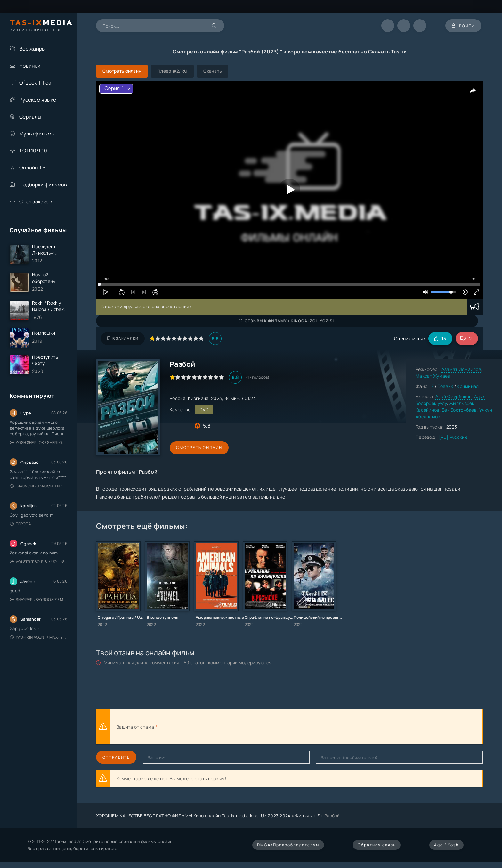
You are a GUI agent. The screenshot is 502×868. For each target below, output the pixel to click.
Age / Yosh (446, 845)
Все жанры (32, 49)
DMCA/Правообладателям (288, 845)
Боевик (445, 386)
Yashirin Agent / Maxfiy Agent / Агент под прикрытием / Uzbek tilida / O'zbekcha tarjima (39, 637)
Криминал (468, 386)
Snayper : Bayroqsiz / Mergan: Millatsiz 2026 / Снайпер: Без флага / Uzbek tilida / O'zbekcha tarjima (39, 599)
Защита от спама (135, 727)
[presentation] (229, 727)
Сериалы (30, 117)
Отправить (116, 757)
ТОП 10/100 (33, 151)
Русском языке (38, 100)
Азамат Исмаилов (461, 369)
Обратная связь (377, 845)
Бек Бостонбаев (459, 410)
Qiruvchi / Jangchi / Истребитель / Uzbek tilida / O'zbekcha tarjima (39, 486)
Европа (20, 524)
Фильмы (304, 816)
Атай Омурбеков (453, 396)
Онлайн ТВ (32, 168)
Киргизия (198, 398)
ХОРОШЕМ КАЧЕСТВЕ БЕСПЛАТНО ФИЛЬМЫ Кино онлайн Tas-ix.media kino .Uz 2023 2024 (193, 816)
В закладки (123, 338)
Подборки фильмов (43, 184)
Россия (178, 398)
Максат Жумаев (433, 376)
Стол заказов (36, 201)
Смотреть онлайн (199, 448)
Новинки (30, 66)
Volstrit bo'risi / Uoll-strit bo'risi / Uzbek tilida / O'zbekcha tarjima (39, 562)
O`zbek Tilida (35, 83)
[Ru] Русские (453, 437)
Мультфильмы (37, 134)
